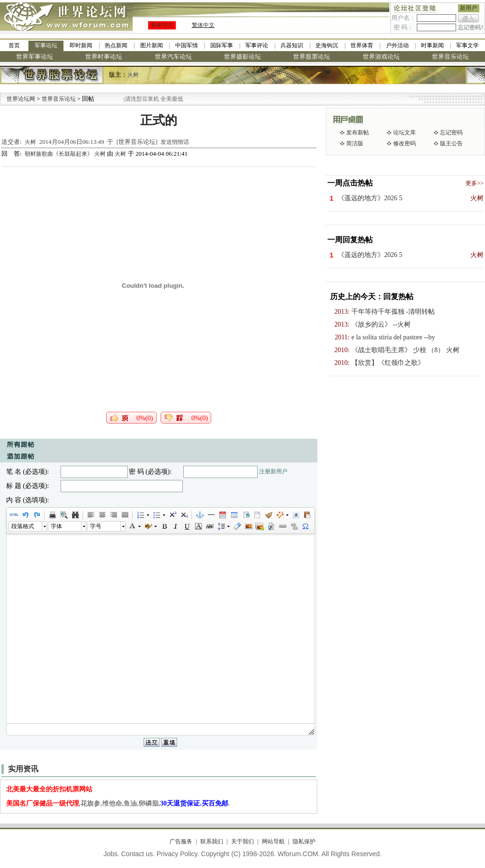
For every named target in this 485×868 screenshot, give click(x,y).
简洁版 (355, 143)
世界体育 (362, 45)
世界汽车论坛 (173, 57)
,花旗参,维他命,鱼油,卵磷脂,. (118, 803)
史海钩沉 (327, 45)
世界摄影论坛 (242, 57)
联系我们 (212, 841)
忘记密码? (471, 27)
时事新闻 (432, 45)
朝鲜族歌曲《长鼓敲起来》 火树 (66, 154)
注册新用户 (273, 471)
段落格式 (23, 526)
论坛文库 (404, 133)
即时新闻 (81, 45)
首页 (14, 45)
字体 (56, 526)
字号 (96, 526)
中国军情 (187, 45)
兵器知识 (292, 45)
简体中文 (162, 25)
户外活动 (397, 45)
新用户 (468, 8)
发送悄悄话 (175, 142)
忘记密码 (451, 133)
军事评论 (257, 45)
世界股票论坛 (312, 57)
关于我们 (242, 841)
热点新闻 (116, 45)
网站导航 (273, 841)
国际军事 (222, 45)
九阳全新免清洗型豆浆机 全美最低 (149, 99)
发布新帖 (358, 133)
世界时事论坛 (104, 57)
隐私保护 (304, 841)
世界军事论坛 (35, 57)
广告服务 (181, 841)
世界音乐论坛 (450, 57)
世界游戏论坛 (381, 57)
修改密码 (404, 143)
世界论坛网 (21, 99)
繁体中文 (203, 25)
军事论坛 (46, 45)
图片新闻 (152, 45)
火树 (133, 75)
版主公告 (451, 143)
